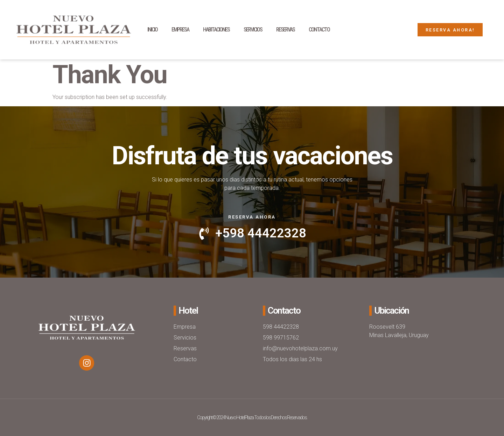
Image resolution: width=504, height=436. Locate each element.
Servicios (253, 30)
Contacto (319, 30)
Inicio (152, 30)
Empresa (180, 30)
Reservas (285, 30)
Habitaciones (216, 30)
